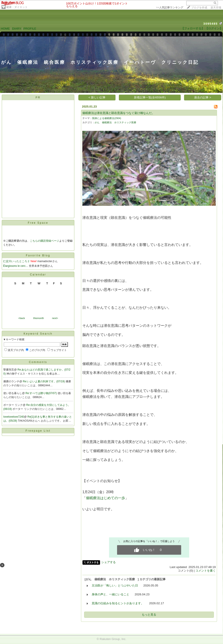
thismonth (39, 318)
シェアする (108, 562)
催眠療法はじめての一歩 (105, 498)
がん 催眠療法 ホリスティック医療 (117, 122)
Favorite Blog (38, 255)
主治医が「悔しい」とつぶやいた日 (115, 585)
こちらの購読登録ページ (45, 241)
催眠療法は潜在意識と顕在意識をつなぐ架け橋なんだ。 (119, 113)
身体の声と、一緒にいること (110, 594)
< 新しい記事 (97, 97)
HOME (5, 29)
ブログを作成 (199, 8)
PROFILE (30, 29)
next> (55, 318)
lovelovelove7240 (14, 417)
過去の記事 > (203, 97)
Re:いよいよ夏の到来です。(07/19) (44, 381)
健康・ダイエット (17, 7)
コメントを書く (206, 571)
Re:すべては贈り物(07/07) (42, 393)
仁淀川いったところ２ (16, 261)
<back (22, 318)
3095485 (211, 24)
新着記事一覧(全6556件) (150, 97)
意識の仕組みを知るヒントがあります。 (118, 603)
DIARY (17, 29)
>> (170, 8)
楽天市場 (216, 8)
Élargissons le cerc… (16, 266)
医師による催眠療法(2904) (107, 118)
